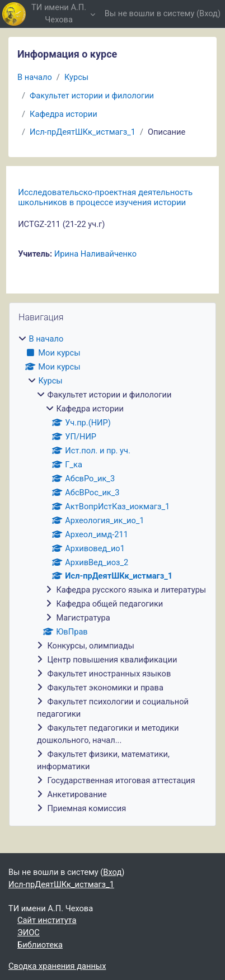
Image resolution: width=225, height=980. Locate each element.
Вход (208, 13)
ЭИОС (29, 932)
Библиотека (40, 945)
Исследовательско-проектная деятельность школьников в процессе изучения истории (105, 197)
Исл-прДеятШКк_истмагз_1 (83, 132)
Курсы (76, 77)
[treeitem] (112, 574)
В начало (35, 77)
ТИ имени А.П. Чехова (59, 13)
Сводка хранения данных (57, 966)
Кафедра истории (64, 114)
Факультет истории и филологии (92, 96)
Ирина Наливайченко (95, 254)
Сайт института (47, 920)
